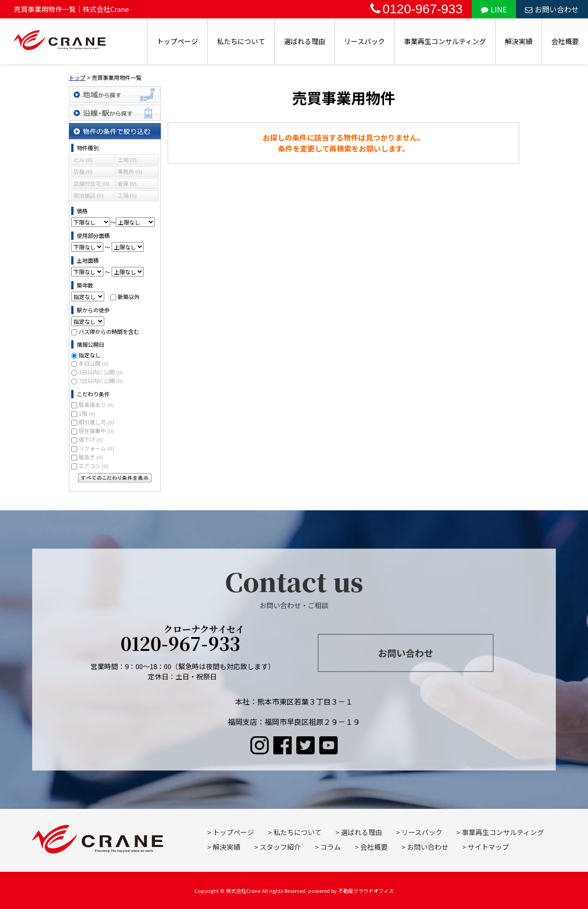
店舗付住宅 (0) (91, 184)
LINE (494, 9)
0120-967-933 (416, 9)
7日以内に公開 (101, 381)
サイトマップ (488, 847)
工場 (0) (127, 196)
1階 (87, 413)
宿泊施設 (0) (88, 196)
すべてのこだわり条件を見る (115, 478)
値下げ (91, 439)
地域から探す (115, 94)
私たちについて (241, 41)
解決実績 (519, 41)
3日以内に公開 (101, 372)
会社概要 (565, 41)
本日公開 (93, 363)
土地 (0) (127, 160)
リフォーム (96, 448)
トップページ (177, 41)
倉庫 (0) (127, 184)
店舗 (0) (83, 172)
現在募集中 (96, 431)
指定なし (90, 355)
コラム (331, 847)
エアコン (93, 466)
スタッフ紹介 (280, 847)
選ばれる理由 (305, 41)
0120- (183, 640)
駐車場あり (96, 404)
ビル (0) (83, 160)
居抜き (91, 457)
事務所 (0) (130, 172)
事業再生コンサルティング (445, 41)
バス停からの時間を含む (109, 331)
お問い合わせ (552, 9)
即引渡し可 (96, 422)
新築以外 (129, 296)
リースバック (365, 41)
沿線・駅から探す (115, 113)
